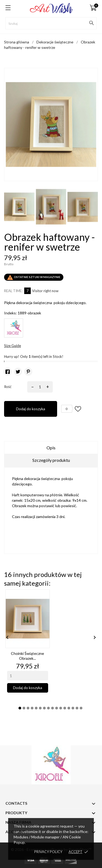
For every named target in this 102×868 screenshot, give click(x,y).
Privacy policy (48, 852)
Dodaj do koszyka (31, 409)
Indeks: (10, 313)
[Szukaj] (51, 23)
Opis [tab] (51, 448)
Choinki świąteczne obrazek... (27, 656)
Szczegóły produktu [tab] (51, 460)
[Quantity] (28, 676)
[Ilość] (39, 387)
